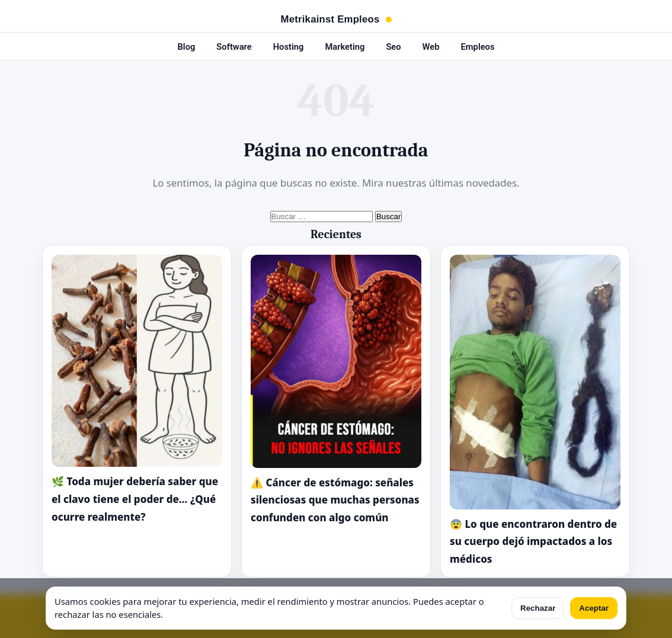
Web (431, 47)
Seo (393, 47)
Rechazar (538, 608)
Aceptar (594, 608)
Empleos (478, 47)
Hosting (289, 47)
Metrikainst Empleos (330, 20)
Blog (186, 47)
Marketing (345, 47)
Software (234, 47)
